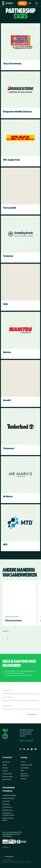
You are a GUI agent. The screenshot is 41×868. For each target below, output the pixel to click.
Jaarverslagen (25, 768)
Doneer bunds (7, 780)
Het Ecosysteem (7, 807)
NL (24, 741)
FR (29, 741)
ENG (21, 741)
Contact (23, 762)
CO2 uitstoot (6, 801)
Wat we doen (6, 762)
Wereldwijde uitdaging (9, 795)
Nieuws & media (7, 774)
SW (32, 741)
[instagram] (20, 749)
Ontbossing (6, 804)
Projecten (5, 768)
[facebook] (24, 749)
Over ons (5, 771)
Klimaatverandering (8, 798)
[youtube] (28, 749)
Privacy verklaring (8, 860)
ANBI (22, 771)
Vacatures (23, 779)
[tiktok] (35, 749)
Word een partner (8, 777)
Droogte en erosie (8, 810)
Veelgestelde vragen (27, 765)
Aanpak (5, 765)
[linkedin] (32, 749)
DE (27, 741)
